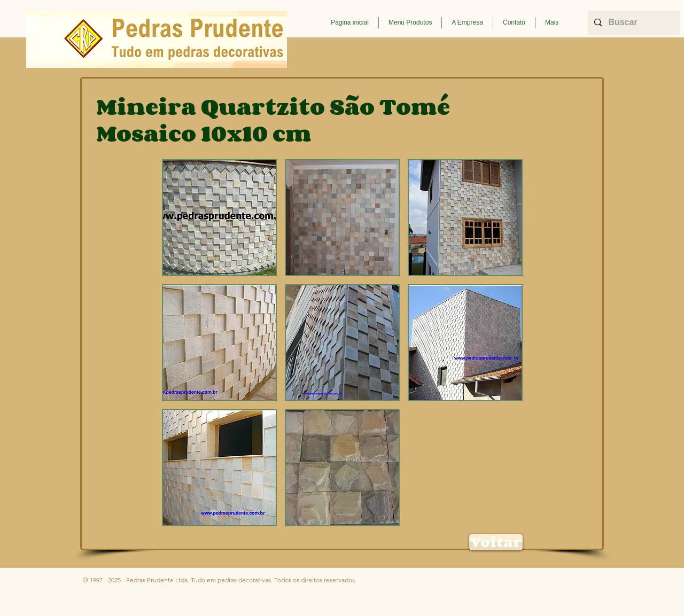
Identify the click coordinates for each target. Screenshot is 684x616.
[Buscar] (633, 23)
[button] (410, 23)
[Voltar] (496, 542)
